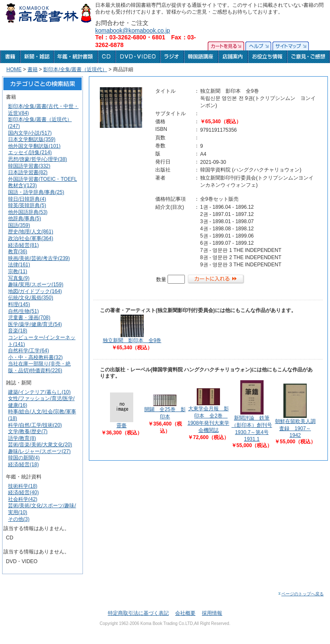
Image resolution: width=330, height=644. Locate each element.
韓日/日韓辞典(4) (27, 199)
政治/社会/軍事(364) (31, 238)
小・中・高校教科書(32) (35, 357)
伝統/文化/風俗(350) (31, 298)
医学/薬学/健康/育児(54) (35, 324)
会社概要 (185, 613)
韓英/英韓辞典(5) (27, 205)
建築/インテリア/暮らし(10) (39, 392)
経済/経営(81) (23, 245)
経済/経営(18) (23, 464)
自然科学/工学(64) (29, 351)
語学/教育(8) (22, 438)
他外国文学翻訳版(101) (34, 146)
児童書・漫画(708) (29, 318)
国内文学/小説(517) (30, 133)
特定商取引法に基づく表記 (138, 613)
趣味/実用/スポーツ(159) (36, 285)
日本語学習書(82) (28, 172)
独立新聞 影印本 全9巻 (132, 340)
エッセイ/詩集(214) (30, 152)
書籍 (33, 69)
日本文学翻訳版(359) (32, 139)
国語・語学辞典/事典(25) (36, 192)
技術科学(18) (23, 486)
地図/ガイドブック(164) (35, 291)
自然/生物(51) (23, 311)
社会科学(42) (23, 499)
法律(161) (19, 265)
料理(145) (19, 304)
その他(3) (19, 519)
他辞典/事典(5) (25, 218)
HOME (14, 69)
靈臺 (121, 426)
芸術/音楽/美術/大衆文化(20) (40, 445)
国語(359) (19, 225)
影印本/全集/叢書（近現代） (75, 69)
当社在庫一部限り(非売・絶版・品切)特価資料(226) (39, 367)
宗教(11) (18, 271)
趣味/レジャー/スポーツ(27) (39, 451)
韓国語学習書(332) (29, 166)
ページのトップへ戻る (301, 594)
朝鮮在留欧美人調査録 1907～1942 (295, 428)
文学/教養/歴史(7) (28, 431)
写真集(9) (19, 278)
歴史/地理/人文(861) (31, 232)
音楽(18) (18, 331)
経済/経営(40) (23, 492)
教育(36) (18, 252)
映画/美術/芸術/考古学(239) (39, 258)
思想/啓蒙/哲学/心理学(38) (37, 159)
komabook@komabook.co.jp (133, 30)
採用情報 (212, 613)
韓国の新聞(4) (24, 458)
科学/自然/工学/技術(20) (35, 425)
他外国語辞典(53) (28, 212)
